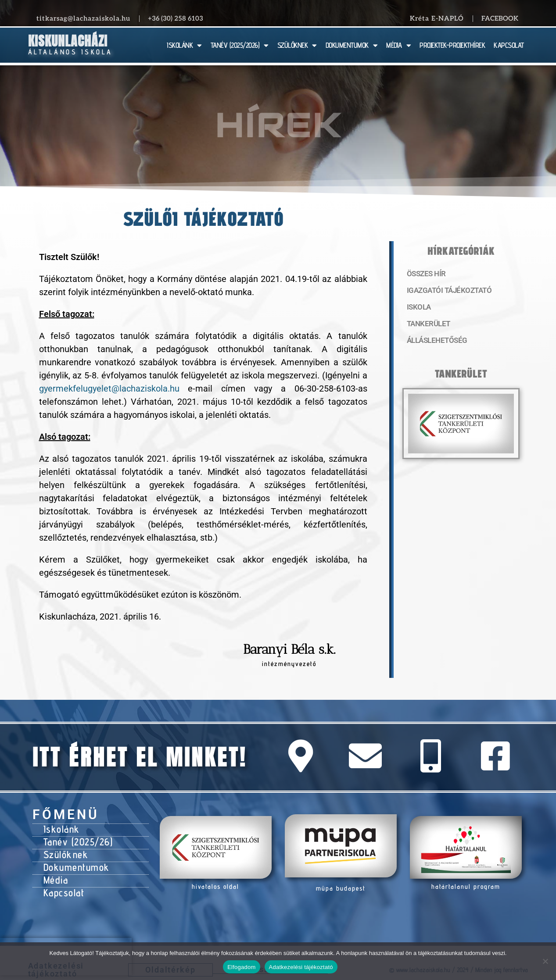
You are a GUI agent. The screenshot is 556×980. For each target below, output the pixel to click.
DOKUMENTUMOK (352, 45)
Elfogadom (241, 967)
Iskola (418, 309)
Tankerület (427, 327)
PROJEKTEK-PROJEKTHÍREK (452, 45)
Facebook (500, 18)
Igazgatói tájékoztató (446, 292)
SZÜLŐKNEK (297, 45)
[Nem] (545, 961)
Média (55, 872)
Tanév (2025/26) (75, 839)
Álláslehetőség (434, 344)
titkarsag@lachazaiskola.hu (83, 18)
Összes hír (425, 274)
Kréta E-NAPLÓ (437, 18)
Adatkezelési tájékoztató (301, 967)
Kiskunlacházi (68, 41)
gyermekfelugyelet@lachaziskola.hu (109, 388)
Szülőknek (64, 850)
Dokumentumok (73, 861)
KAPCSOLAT (509, 45)
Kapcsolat (62, 883)
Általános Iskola (70, 52)
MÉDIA (398, 45)
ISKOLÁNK (184, 45)
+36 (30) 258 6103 (176, 18)
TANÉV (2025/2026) (240, 45)
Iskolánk (59, 828)
